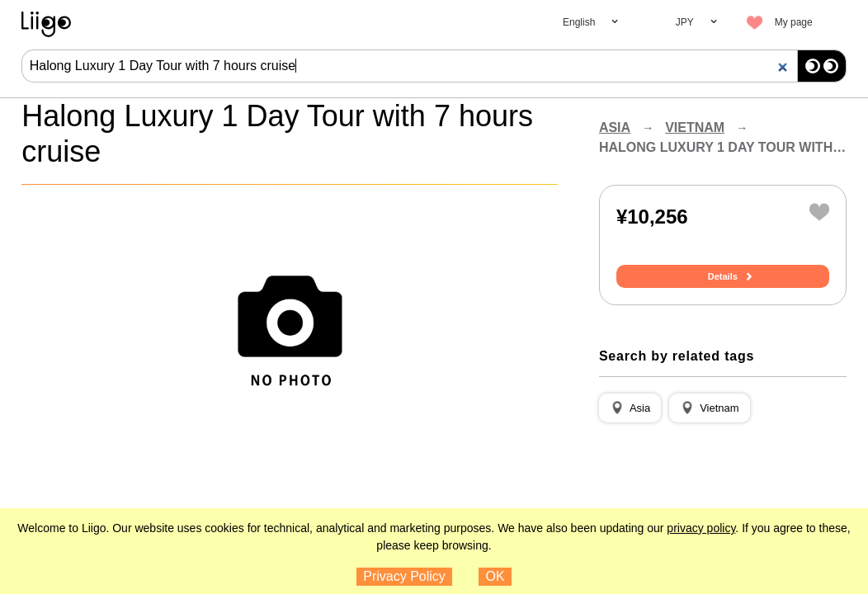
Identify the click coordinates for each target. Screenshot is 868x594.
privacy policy (701, 528)
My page (794, 22)
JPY (685, 22)
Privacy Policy (404, 576)
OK (495, 576)
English (579, 22)
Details (723, 276)
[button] (630, 408)
